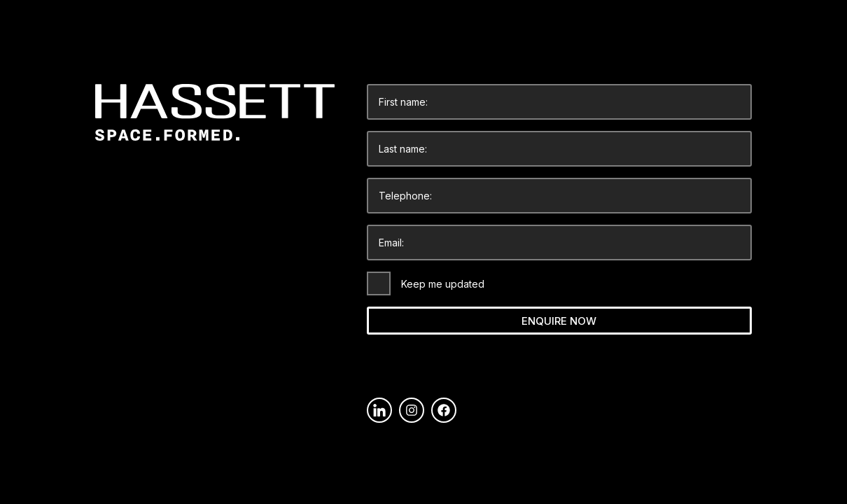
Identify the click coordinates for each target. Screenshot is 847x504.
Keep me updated (443, 284)
